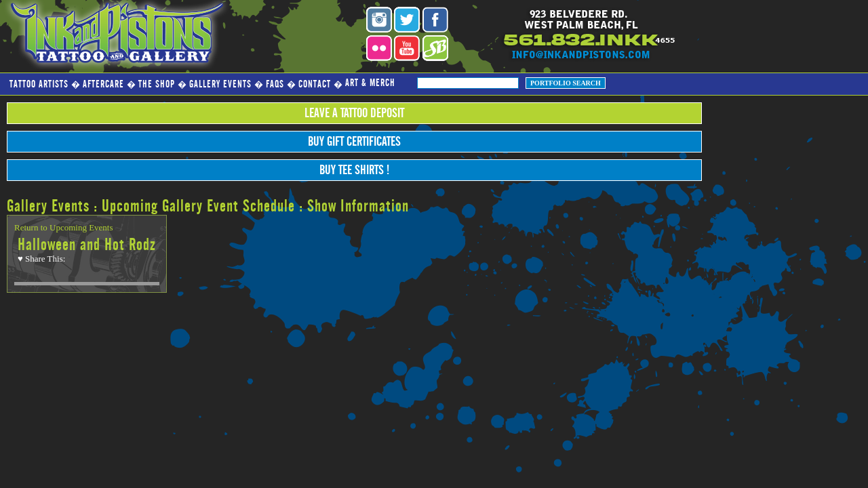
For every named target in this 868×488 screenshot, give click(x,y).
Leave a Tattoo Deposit (354, 113)
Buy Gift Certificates (354, 142)
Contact (315, 84)
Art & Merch (370, 83)
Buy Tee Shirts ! (354, 170)
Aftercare (103, 84)
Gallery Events (220, 84)
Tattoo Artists (39, 84)
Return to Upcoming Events (64, 227)
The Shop (157, 84)
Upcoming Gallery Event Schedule (198, 206)
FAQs (275, 84)
